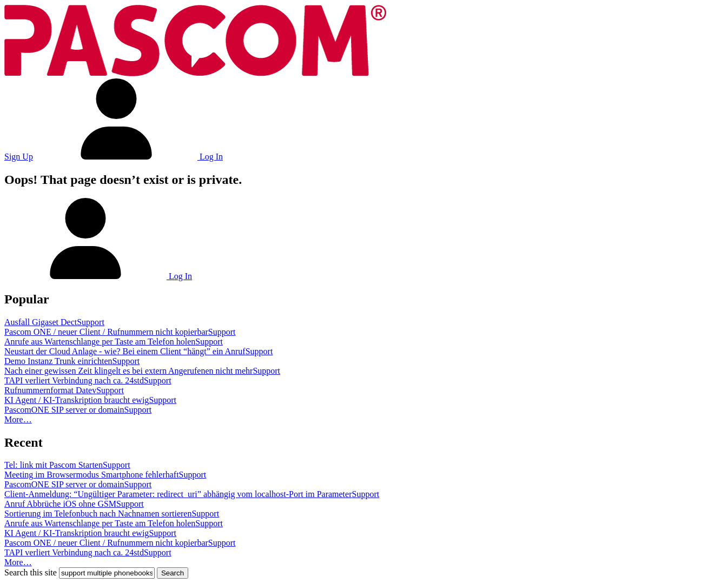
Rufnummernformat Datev (50, 390)
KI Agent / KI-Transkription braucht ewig (77, 400)
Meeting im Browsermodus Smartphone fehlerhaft (92, 475)
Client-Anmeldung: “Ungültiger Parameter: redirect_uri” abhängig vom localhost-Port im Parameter (178, 494)
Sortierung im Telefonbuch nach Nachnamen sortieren (98, 514)
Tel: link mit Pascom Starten (54, 465)
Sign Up (19, 157)
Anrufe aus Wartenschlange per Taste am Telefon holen (100, 342)
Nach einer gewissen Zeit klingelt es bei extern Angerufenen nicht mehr (128, 371)
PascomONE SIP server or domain (64, 410)
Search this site (31, 572)
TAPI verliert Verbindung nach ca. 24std (74, 380)
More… (18, 419)
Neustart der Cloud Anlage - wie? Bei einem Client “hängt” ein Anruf (125, 351)
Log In (129, 157)
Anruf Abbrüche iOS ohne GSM (60, 504)
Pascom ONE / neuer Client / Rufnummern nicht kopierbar (106, 332)
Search (173, 573)
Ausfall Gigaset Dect (41, 322)
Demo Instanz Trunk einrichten (58, 361)
